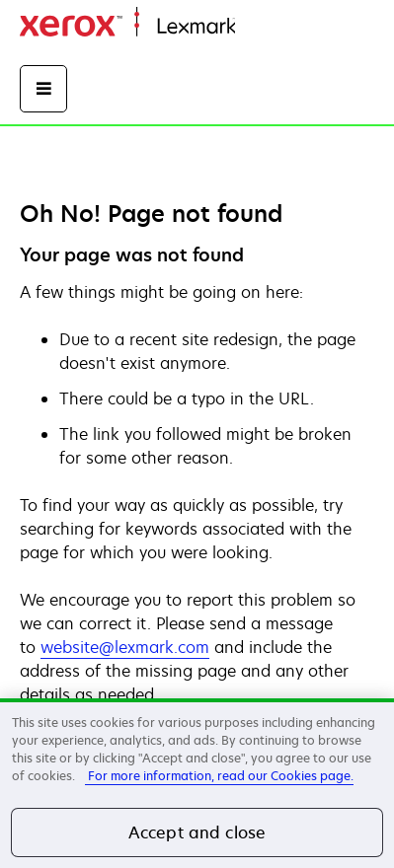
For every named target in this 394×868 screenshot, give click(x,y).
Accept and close (197, 832)
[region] (197, 783)
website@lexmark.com (125, 647)
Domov (258, 27)
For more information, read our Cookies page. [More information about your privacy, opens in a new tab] (219, 776)
